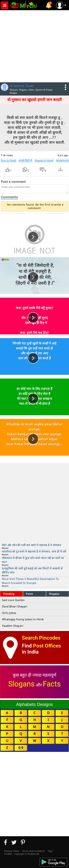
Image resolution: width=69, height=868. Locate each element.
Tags (50, 851)
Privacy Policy (12, 851)
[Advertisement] (34, 45)
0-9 (21, 748)
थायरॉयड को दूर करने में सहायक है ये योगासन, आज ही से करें (34, 551)
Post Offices (47, 646)
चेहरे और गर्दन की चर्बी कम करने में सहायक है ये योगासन (31, 545)
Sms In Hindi (8, 161)
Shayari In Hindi (44, 161)
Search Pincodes (41, 638)
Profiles (8, 854)
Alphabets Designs (34, 704)
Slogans (54, 594)
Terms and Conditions (33, 851)
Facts (30, 594)
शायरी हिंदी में (25, 161)
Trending (9, 594)
